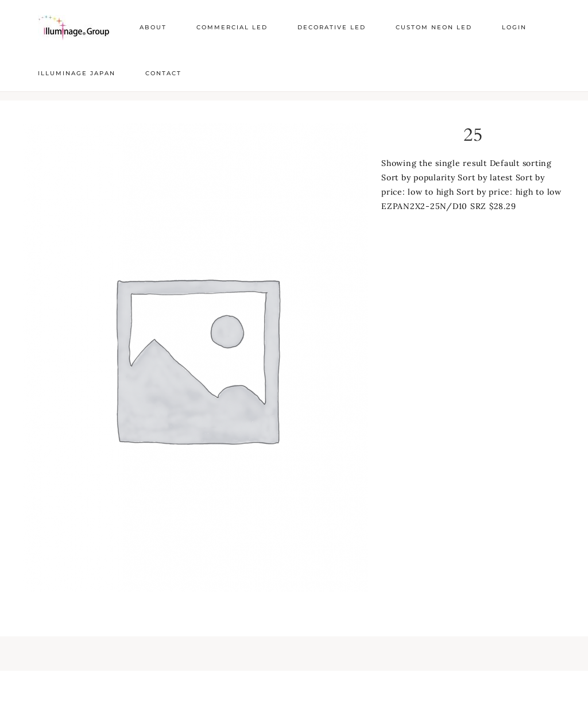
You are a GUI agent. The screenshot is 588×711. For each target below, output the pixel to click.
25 (473, 135)
